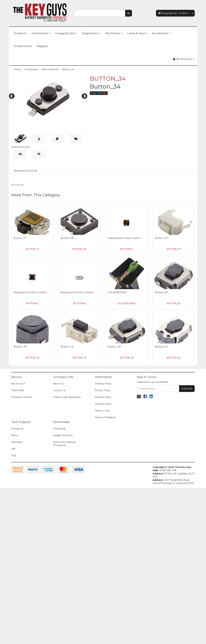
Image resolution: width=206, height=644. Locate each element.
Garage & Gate (66, 33)
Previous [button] (12, 96)
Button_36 (161, 292)
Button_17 (20, 238)
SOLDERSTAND (117, 292)
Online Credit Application (67, 397)
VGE (14, 456)
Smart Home (23, 46)
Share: (99, 93)
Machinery (114, 33)
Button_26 (114, 347)
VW (13, 449)
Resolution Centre (21, 397)
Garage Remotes (63, 435)
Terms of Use (102, 411)
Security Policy (103, 404)
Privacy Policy (103, 390)
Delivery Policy (103, 384)
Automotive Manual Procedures (64, 444)
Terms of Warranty (105, 417)
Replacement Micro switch (124, 238)
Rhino (15, 435)
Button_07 (161, 238)
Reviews (25, 171)
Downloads (59, 429)
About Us (58, 384)
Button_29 (20, 347)
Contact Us (59, 390)
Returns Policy (103, 397)
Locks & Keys (137, 33)
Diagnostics (91, 33)
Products (20, 33)
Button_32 (161, 347)
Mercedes (17, 442)
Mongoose (17, 429)
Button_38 (67, 238)
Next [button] (84, 96)
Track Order (18, 390)
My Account (18, 384)
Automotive (41, 33)
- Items (173, 13)
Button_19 (67, 347)
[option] (48, 100)
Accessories (161, 33)
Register (43, 46)
